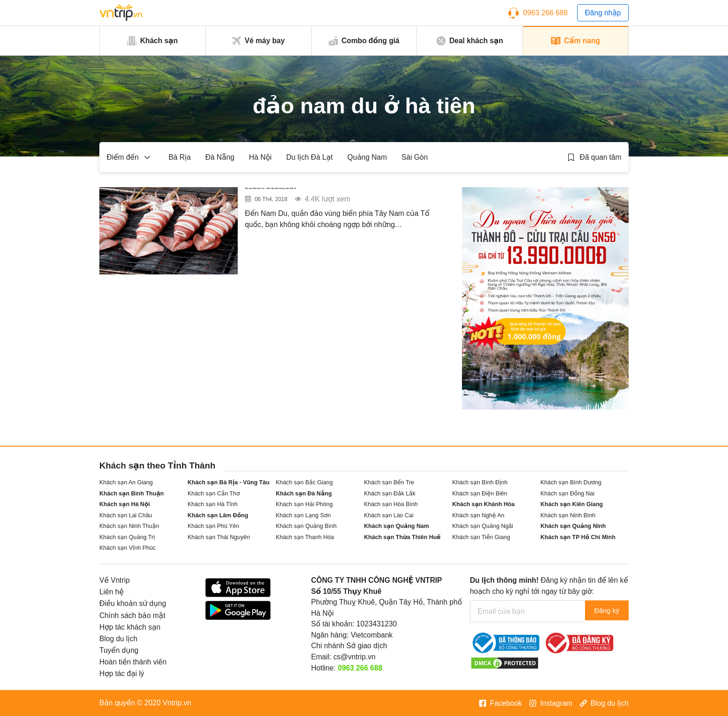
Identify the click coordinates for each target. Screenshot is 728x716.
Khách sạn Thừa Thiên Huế (402, 537)
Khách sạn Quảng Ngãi (483, 526)
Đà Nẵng (220, 157)
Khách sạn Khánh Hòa (483, 504)
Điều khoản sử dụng (133, 603)
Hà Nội (260, 157)
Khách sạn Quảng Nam (396, 526)
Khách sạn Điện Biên (480, 494)
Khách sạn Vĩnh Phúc (127, 548)
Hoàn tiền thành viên (133, 662)
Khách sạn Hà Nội (125, 504)
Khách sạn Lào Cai (389, 515)
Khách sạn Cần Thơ (214, 494)
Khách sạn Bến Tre (389, 482)
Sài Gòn (415, 157)
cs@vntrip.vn (354, 657)
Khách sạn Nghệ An (478, 515)
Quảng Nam (367, 157)
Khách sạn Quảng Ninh (573, 526)
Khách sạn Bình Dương (571, 482)
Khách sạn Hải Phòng (304, 504)
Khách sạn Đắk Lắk (390, 494)
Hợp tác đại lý (122, 674)
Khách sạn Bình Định (480, 482)
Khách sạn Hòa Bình (391, 504)
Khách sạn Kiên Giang (572, 504)
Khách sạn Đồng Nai (567, 494)
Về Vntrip (114, 580)
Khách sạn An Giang (126, 482)
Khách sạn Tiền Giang (481, 537)
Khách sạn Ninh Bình (568, 515)
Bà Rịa (180, 157)
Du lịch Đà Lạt (309, 157)
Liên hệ (111, 592)
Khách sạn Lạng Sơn (303, 515)
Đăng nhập (603, 13)
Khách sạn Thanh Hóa (305, 537)
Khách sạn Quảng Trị (127, 537)
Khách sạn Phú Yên (213, 526)
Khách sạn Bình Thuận (132, 494)
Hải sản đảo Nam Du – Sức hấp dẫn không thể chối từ (344, 200)
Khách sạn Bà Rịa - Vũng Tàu (228, 482)
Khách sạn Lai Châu (126, 515)
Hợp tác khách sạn (130, 627)
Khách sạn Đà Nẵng (304, 494)
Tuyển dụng (119, 650)
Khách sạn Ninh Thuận (129, 526)
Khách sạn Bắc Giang (304, 482)
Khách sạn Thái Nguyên (219, 537)
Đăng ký (604, 611)
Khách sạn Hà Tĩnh (213, 504)
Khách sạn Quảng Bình (306, 526)
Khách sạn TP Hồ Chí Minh (578, 537)
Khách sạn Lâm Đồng (218, 515)
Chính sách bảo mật (132, 615)
